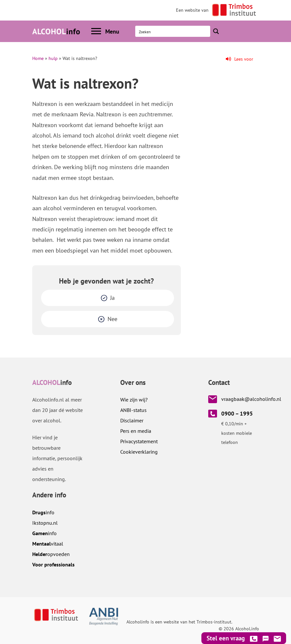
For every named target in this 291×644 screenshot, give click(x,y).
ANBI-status (133, 410)
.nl (45, 523)
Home (38, 58)
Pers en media (136, 431)
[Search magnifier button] (216, 31)
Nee (112, 319)
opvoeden (51, 554)
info (43, 512)
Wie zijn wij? (134, 400)
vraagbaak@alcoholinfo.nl (251, 399)
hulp (53, 58)
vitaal (48, 544)
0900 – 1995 (237, 414)
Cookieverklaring (139, 452)
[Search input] (173, 31)
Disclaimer (132, 420)
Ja (112, 298)
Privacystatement (139, 441)
